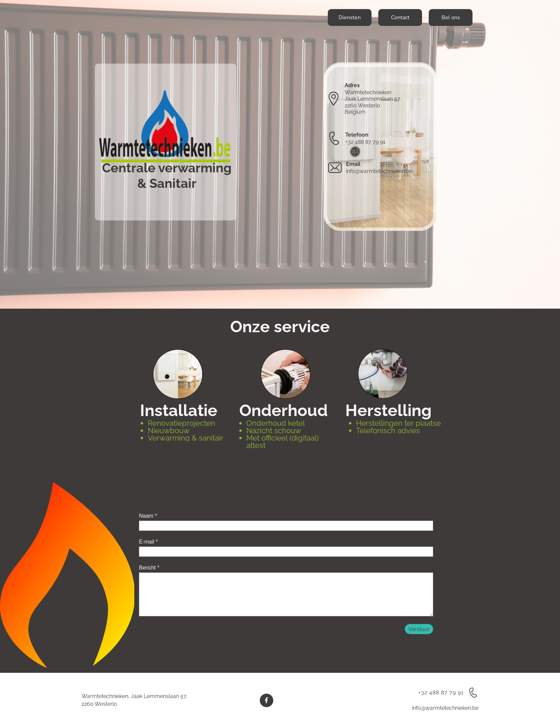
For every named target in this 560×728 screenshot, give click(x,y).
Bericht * (149, 568)
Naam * (148, 516)
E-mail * (148, 542)
